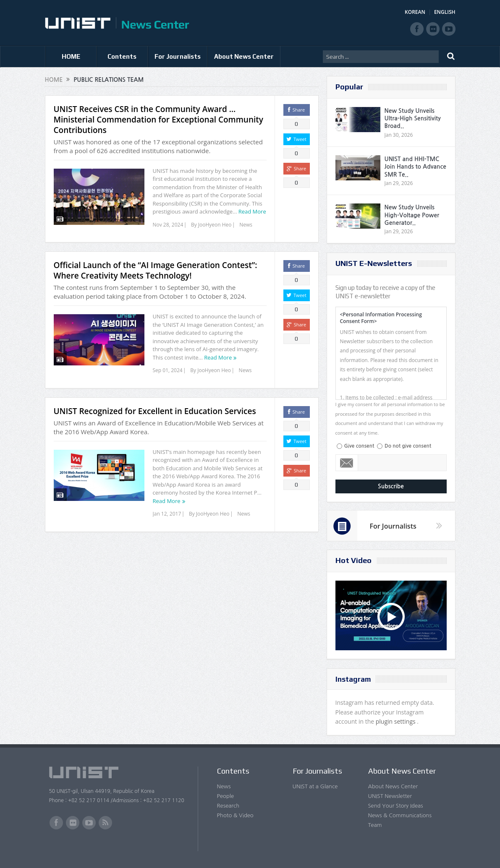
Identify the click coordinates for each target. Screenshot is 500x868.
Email (347, 463)
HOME (71, 56)
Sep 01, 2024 (168, 370)
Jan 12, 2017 (167, 514)
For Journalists (178, 56)
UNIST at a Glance (315, 786)
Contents (122, 56)
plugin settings (397, 721)
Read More (252, 211)
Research (228, 806)
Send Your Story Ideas (396, 806)
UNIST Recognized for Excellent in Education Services (155, 411)
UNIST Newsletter (390, 796)
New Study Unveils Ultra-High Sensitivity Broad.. (413, 118)
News (246, 225)
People (226, 796)
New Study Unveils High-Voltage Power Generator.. (412, 215)
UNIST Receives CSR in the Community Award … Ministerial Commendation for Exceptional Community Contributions (158, 120)
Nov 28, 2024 (168, 225)
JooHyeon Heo (215, 225)
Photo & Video (235, 815)
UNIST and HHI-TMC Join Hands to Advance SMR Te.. (415, 167)
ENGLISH (445, 12)
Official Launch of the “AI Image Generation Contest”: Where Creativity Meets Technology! (156, 270)
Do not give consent (408, 446)
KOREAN (415, 12)
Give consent (359, 446)
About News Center (244, 56)
